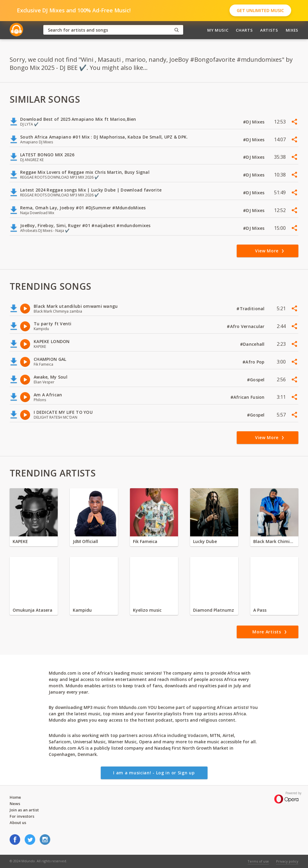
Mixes (292, 30)
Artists (269, 30)
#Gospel (256, 380)
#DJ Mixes (254, 122)
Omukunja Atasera (32, 610)
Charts (244, 30)
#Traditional (251, 309)
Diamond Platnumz (214, 610)
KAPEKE (20, 541)
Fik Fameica (145, 541)
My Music (218, 30)
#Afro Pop (254, 362)
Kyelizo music (147, 610)
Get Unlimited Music (260, 10)
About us (18, 823)
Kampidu (82, 610)
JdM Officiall (85, 541)
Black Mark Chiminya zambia (274, 541)
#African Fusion (248, 397)
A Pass (260, 610)
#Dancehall (253, 344)
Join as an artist (24, 810)
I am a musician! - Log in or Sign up (154, 773)
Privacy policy (287, 861)
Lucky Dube (205, 541)
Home (15, 797)
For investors (22, 816)
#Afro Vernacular (246, 326)
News (15, 804)
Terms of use (258, 861)
